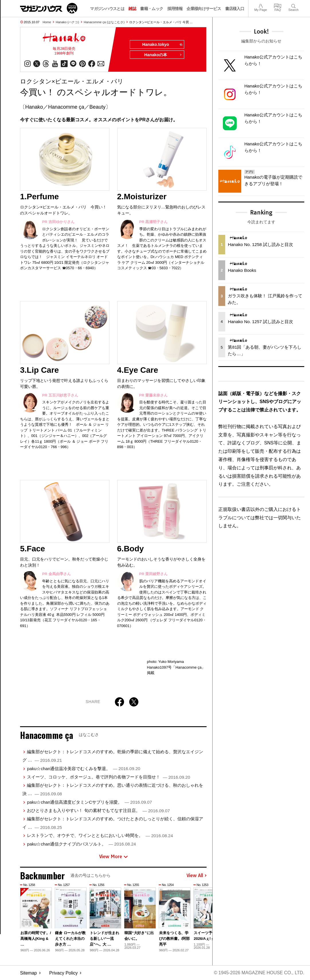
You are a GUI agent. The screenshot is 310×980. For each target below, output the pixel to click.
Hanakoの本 (163, 55)
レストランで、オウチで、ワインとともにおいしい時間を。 (100, 836)
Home (47, 22)
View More (113, 857)
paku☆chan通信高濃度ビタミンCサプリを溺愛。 (89, 802)
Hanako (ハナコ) (67, 22)
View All (197, 876)
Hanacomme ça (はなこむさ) (104, 22)
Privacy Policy (64, 973)
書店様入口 (235, 9)
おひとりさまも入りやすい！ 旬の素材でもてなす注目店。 (98, 810)
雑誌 (132, 9)
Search (294, 5)
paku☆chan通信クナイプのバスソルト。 (81, 844)
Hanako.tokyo (162, 45)
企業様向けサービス (204, 9)
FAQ (278, 5)
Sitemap (29, 973)
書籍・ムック (152, 9)
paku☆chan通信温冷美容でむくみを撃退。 (84, 769)
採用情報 (175, 9)
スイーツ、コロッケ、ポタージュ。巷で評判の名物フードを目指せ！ (108, 777)
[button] (201, 915)
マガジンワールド (49, 8)
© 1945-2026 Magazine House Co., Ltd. (259, 973)
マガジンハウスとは (107, 9)
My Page (260, 5)
